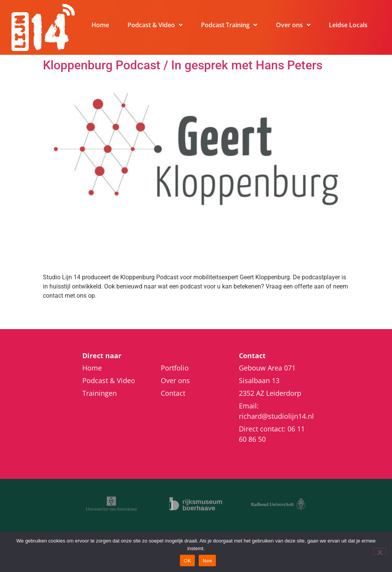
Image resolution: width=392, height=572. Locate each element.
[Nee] (380, 551)
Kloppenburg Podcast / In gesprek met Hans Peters (183, 65)
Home (100, 25)
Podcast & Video (155, 25)
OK (187, 561)
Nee (207, 561)
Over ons (293, 25)
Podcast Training (229, 25)
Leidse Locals (348, 25)
